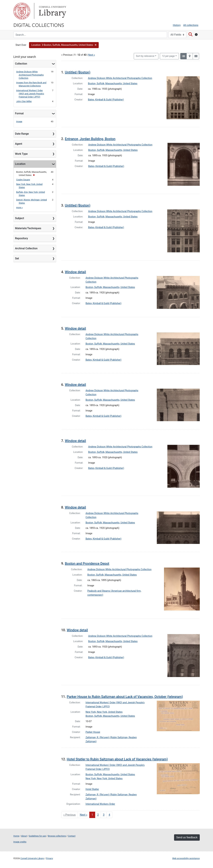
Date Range (22, 134)
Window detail (75, 272)
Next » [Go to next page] (84, 815)
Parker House (93, 732)
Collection (21, 64)
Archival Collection (26, 248)
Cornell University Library (32, 858)
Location (20, 164)
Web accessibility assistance (186, 858)
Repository (22, 238)
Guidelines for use (37, 836)
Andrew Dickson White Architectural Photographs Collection (30, 75)
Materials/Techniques (28, 228)
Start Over (21, 45)
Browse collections (57, 836)
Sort (145, 56)
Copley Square (23, 180)
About (24, 836)
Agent (19, 144)
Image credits (20, 842)
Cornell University (22, 11)
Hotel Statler (92, 789)
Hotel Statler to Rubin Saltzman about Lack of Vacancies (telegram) (117, 759)
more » (20, 207)
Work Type (21, 154)
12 (168, 56)
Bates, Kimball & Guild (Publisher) (106, 100)
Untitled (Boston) (78, 72)
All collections (191, 25)
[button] (64, 45)
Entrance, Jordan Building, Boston (90, 139)
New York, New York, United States (104, 712)
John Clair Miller (24, 101)
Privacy (49, 858)
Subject (20, 218)
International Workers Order (100, 804)
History (177, 25)
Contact (72, 836)
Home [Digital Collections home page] (16, 836)
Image (19, 121)
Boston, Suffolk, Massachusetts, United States (113, 84)
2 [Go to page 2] (98, 815)
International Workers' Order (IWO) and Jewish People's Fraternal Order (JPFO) (30, 94)
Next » (91, 55)
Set (17, 258)
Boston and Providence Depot (87, 564)
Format (19, 113)
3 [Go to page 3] (104, 815)
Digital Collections (39, 25)
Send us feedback (187, 837)
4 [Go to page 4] (109, 815)
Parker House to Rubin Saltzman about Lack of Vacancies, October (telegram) (125, 697)
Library (52, 11)
